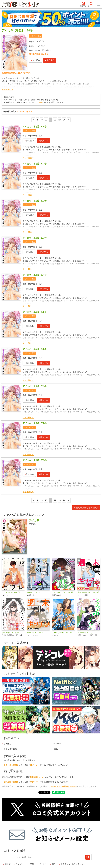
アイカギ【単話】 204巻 (35, 259)
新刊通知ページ (37, 761)
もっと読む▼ (8, 73)
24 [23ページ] (64, 104)
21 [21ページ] (51, 104)
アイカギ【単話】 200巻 (35, 110)
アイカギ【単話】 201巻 (35, 148)
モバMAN (41, 30)
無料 (54, 848)
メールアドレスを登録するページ (63, 770)
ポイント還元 (36, 20)
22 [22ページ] (55, 104)
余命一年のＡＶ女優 (10, 616)
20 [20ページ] (46, 104)
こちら (40, 86)
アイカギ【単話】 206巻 (35, 333)
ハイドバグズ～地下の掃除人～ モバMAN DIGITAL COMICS (64, 576)
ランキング (20, 848)
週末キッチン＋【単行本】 (89, 576)
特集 (32, 848)
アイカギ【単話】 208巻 (35, 407)
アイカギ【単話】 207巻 (35, 370)
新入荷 (8, 848)
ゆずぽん (41, 25)
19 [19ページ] (42, 104)
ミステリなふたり (85, 616)
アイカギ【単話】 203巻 (35, 222)
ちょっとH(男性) (11, 733)
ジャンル (43, 848)
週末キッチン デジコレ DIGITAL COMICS (38, 616)
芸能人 (56, 733)
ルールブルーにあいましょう (64, 616)
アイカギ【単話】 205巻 (35, 296)
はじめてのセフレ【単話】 (13, 576)
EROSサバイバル (34, 576)
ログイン (34, 749)
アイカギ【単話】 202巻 (35, 185)
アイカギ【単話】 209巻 (35, 444)
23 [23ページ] (60, 104)
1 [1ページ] (38, 104)
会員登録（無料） (11, 749)
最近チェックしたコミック (72, 848)
